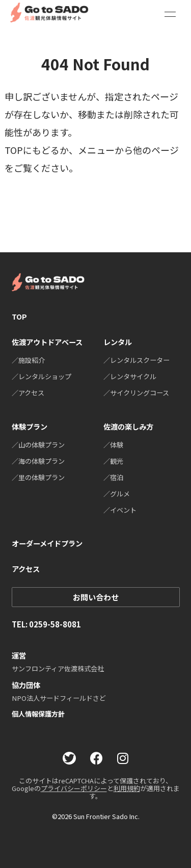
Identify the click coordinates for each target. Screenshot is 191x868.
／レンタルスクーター (137, 360)
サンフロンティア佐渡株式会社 (58, 668)
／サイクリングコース (136, 393)
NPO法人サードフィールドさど (59, 698)
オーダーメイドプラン (47, 543)
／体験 (113, 445)
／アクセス (28, 393)
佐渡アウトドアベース (47, 342)
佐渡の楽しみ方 (128, 426)
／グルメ (117, 494)
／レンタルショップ (42, 376)
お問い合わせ (96, 597)
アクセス (26, 569)
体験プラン (30, 426)
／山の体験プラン (38, 445)
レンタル (118, 342)
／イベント (120, 510)
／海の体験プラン (38, 461)
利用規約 (127, 788)
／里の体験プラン (38, 477)
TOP (19, 316)
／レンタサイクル (130, 376)
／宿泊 (113, 477)
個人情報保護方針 (38, 714)
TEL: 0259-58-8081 (46, 624)
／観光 (113, 461)
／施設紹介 (28, 360)
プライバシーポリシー (74, 788)
